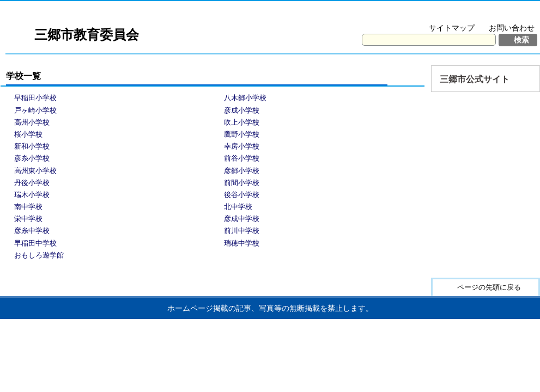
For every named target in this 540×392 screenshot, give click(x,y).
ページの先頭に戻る (489, 287)
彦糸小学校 (32, 158)
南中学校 (28, 207)
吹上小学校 (242, 122)
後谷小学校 (242, 195)
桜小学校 (28, 134)
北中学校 (238, 207)
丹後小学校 (32, 183)
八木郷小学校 (245, 98)
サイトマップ (452, 28)
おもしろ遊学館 (39, 255)
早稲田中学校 (35, 243)
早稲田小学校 (35, 98)
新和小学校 (32, 146)
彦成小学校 (242, 110)
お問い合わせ (512, 28)
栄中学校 (28, 219)
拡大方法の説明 (504, 14)
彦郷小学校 (242, 171)
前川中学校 (242, 231)
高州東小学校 (35, 171)
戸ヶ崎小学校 (35, 110)
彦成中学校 (242, 219)
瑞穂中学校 (242, 243)
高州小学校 (32, 122)
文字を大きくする (430, 14)
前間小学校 (242, 183)
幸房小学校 (242, 146)
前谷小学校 (242, 158)
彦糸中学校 (32, 231)
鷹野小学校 (242, 134)
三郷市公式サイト (475, 79)
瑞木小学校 (32, 195)
